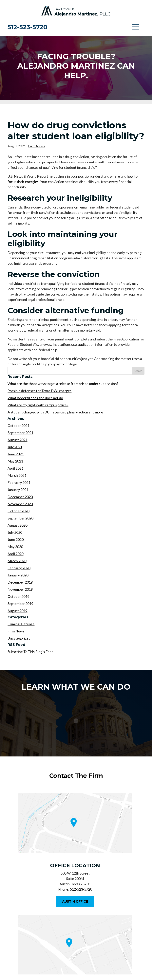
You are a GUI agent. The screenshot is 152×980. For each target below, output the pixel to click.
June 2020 (16, 539)
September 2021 (20, 433)
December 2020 (20, 497)
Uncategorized (19, 638)
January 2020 (18, 575)
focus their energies (23, 182)
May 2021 (15, 461)
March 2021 (17, 475)
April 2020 (15, 554)
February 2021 (19, 482)
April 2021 (15, 468)
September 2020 (20, 518)
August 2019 (17, 611)
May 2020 (15, 547)
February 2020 (19, 568)
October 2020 (18, 511)
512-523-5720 (27, 27)
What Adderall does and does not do (35, 398)
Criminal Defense (21, 624)
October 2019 (18, 596)
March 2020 (17, 561)
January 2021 (18, 490)
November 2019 (20, 589)
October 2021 (18, 426)
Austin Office (75, 902)
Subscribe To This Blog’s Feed (30, 652)
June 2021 (16, 454)
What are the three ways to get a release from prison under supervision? (63, 384)
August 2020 (17, 525)
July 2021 (15, 447)
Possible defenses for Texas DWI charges (39, 391)
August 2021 (17, 440)
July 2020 (15, 532)
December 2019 (20, 582)
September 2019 (20, 604)
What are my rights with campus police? (38, 405)
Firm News (37, 146)
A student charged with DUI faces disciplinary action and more (55, 412)
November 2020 (20, 504)
